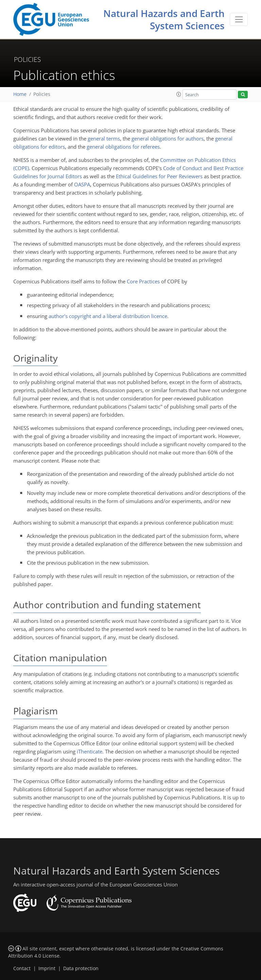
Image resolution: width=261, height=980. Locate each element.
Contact (22, 968)
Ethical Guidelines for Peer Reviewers (159, 176)
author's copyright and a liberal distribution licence (108, 316)
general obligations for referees (123, 147)
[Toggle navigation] (239, 19)
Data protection (81, 968)
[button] (179, 94)
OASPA (82, 184)
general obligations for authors (168, 138)
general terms (104, 138)
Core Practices (143, 281)
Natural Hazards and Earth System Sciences (164, 19)
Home (20, 94)
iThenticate (90, 751)
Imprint (47, 968)
